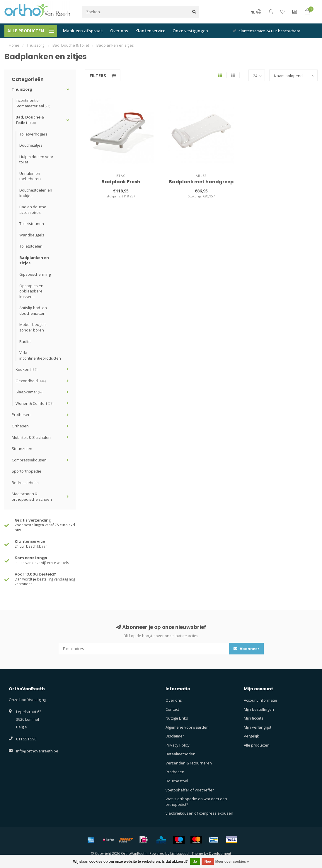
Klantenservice (150, 31)
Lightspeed (179, 853)
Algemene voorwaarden (187, 727)
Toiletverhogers (33, 134)
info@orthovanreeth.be (37, 751)
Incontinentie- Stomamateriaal (33, 103)
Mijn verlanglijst (258, 727)
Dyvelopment (220, 853)
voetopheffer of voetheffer (190, 790)
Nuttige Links (177, 718)
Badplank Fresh (121, 182)
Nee (208, 862)
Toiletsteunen (32, 224)
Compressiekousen (29, 460)
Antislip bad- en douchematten (33, 311)
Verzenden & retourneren (189, 763)
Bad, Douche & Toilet (30, 120)
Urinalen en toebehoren (30, 176)
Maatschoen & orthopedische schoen (32, 496)
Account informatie (260, 700)
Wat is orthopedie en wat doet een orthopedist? (196, 802)
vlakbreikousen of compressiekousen (199, 813)
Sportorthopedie (27, 471)
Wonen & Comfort (34, 403)
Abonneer (246, 649)
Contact (172, 709)
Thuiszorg (22, 89)
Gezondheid (31, 381)
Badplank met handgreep (201, 182)
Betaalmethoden (180, 754)
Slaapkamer (29, 392)
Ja (195, 862)
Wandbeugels (32, 235)
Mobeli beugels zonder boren (33, 327)
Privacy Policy (178, 745)
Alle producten (257, 745)
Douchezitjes (31, 145)
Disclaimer (175, 736)
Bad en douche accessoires (33, 210)
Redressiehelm (25, 483)
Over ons (119, 31)
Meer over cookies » (232, 862)
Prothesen (21, 414)
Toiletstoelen (31, 246)
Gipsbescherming (35, 274)
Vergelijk (251, 736)
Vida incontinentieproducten (40, 355)
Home (14, 45)
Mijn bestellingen (259, 709)
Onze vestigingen (190, 31)
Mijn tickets (254, 718)
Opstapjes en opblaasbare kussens (31, 291)
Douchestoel (177, 781)
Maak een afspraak (83, 31)
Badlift (25, 341)
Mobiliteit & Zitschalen (31, 437)
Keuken (26, 369)
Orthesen (20, 426)
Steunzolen (22, 449)
